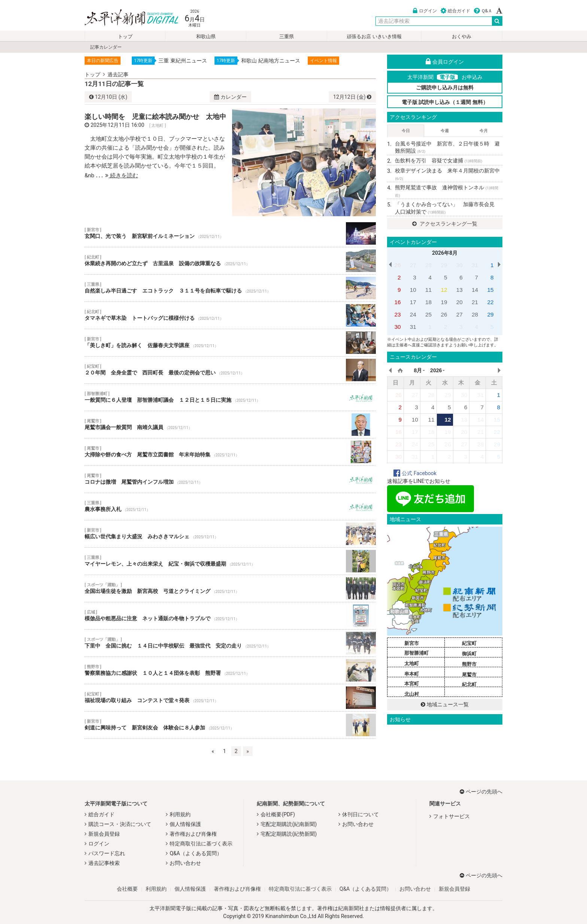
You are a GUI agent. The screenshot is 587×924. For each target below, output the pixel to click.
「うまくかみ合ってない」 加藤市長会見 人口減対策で (447, 208)
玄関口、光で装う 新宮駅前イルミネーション (230, 233)
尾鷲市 (469, 675)
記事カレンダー (106, 47)
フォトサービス (451, 816)
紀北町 (469, 684)
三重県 (287, 36)
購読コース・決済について (120, 824)
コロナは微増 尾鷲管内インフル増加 (230, 479)
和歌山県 (206, 36)
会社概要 (127, 889)
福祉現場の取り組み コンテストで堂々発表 (230, 698)
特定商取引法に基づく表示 (201, 844)
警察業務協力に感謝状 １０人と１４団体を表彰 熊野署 (230, 670)
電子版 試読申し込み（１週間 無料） (445, 102)
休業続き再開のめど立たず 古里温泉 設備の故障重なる (230, 261)
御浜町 (469, 654)
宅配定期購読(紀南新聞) (289, 824)
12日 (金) (352, 97)
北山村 (412, 694)
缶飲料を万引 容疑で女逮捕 (439, 160)
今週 (445, 131)
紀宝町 (469, 643)
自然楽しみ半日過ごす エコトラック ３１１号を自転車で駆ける (230, 288)
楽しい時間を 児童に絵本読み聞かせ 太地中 (155, 117)
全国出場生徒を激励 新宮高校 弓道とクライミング (230, 588)
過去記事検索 (104, 863)
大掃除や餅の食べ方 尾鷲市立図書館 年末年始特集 (230, 452)
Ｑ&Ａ (483, 11)
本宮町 (412, 684)
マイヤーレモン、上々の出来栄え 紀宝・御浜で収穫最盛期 (230, 561)
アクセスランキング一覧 (445, 224)
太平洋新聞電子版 (126, 18)
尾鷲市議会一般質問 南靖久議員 (230, 425)
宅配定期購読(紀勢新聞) (289, 834)
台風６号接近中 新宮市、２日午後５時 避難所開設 (447, 147)
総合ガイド (455, 11)
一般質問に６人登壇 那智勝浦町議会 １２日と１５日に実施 (230, 397)
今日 (406, 131)
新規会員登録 (104, 834)
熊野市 (469, 664)
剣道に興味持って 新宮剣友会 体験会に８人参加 (230, 725)
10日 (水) (108, 97)
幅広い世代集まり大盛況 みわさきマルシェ (230, 534)
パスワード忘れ (107, 853)
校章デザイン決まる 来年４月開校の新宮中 (447, 174)
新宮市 (412, 643)
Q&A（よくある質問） (196, 853)
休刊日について (361, 814)
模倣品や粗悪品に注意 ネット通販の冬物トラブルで (230, 616)
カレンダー (230, 97)
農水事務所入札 (230, 507)
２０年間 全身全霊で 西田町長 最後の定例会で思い (230, 370)
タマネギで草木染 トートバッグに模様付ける (230, 315)
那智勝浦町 (416, 653)
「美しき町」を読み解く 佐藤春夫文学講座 (230, 343)
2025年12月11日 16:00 (117, 125)
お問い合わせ (185, 863)
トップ (125, 36)
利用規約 (180, 814)
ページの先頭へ (481, 792)
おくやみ (462, 36)
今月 (484, 131)
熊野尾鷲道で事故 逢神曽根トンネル (447, 191)
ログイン (425, 11)
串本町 (412, 674)
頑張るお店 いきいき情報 (374, 36)
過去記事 (118, 74)
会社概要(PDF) (278, 814)
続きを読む (122, 175)
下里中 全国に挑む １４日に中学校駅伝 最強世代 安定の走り (230, 643)
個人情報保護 (185, 824)
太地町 (412, 663)
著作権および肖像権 (193, 834)
